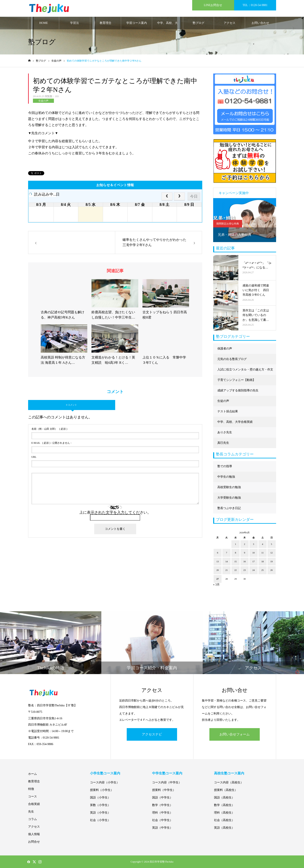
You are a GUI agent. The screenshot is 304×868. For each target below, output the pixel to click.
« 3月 (217, 585)
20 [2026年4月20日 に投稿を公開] (217, 570)
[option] (245, 220)
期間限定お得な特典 (228, 224)
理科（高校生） (224, 813)
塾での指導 (225, 466)
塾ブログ (198, 23)
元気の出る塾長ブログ (232, 359)
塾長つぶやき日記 (229, 508)
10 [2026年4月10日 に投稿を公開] (254, 553)
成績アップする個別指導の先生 (238, 390)
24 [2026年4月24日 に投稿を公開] (254, 570)
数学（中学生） (162, 805)
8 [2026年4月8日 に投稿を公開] (236, 553)
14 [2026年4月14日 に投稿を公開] (226, 561)
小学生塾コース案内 (105, 773)
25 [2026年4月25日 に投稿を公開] (263, 570)
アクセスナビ (152, 734)
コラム (33, 819)
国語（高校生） (224, 798)
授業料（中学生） (164, 790)
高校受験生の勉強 (229, 487)
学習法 (74, 23)
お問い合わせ (260, 23)
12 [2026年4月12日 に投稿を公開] (272, 553)
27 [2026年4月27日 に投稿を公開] (217, 579)
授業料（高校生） (226, 790)
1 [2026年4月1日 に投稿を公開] (236, 544)
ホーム (33, 774)
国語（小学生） (100, 798)
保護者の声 (225, 349)
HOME (44, 23)
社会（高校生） (224, 820)
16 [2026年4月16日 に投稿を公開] (245, 561)
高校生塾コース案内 (229, 773)
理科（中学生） (162, 813)
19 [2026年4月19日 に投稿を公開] (272, 561)
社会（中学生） (162, 820)
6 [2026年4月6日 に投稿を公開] (218, 553)
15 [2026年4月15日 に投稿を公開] (236, 561)
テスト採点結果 (228, 411)
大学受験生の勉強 (229, 498)
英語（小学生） (100, 813)
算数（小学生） (100, 805)
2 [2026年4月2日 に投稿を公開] (245, 544)
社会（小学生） (100, 820)
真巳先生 (223, 443)
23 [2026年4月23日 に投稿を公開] (245, 570)
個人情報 (34, 834)
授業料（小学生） (102, 790)
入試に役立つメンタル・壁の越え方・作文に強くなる (245, 371)
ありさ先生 (225, 432)
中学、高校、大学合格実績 (167, 25)
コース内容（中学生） (167, 782)
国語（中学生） (162, 798)
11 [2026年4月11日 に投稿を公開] (263, 553)
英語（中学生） (162, 828)
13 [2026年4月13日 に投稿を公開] (217, 561)
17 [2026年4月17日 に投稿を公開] (254, 561)
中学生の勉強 (226, 477)
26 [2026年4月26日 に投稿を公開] (272, 570)
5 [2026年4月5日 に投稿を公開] (271, 544)
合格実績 (34, 804)
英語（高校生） (224, 828)
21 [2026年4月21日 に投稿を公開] (226, 570)
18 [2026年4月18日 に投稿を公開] (263, 561)
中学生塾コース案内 (167, 773)
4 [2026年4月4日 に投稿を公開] (262, 544)
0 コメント (72, 405)
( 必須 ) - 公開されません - (52, 443)
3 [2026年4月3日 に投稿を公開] (254, 544)
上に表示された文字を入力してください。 (115, 512)
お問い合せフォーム (235, 734)
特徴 (31, 789)
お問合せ (34, 842)
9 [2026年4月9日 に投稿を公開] (245, 553)
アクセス (230, 23)
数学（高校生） (224, 805)
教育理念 (106, 23)
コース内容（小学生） (105, 782)
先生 (31, 812)
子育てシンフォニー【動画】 (236, 380)
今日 (194, 196)
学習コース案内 (137, 23)
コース (33, 796)
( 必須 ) (49, 429)
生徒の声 (43, 101)
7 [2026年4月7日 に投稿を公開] (227, 553)
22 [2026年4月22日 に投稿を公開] (236, 570)
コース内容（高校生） (229, 782)
